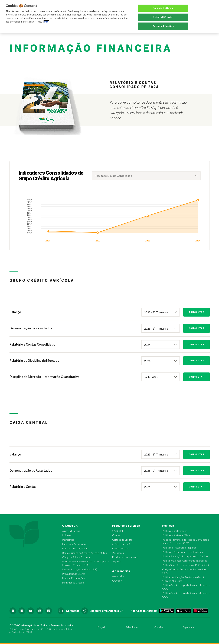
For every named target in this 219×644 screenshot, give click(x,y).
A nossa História (71, 531)
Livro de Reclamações (73, 578)
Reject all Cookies (163, 17)
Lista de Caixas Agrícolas (75, 548)
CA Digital (117, 531)
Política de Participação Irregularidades (183, 552)
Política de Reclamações (175, 531)
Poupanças (118, 553)
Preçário (102, 627)
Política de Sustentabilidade (176, 535)
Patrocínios (68, 540)
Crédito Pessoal (121, 548)
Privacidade (132, 627)
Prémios (67, 535)
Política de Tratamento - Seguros (179, 548)
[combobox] (146, 176)
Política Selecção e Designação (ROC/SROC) (186, 565)
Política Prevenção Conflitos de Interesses (185, 561)
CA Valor (117, 581)
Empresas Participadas (74, 544)
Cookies (159, 627)
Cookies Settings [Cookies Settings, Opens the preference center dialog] (163, 8)
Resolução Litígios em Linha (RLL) (80, 569)
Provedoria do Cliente (74, 574)
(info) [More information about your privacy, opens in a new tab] (46, 22)
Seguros (117, 561)
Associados (118, 576)
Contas (116, 535)
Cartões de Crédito (122, 540)
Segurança (188, 627)
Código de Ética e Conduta (76, 557)
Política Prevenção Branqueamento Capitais (185, 556)
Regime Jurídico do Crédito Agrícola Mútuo (85, 553)
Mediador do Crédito (73, 583)
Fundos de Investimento (125, 557)
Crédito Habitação (122, 544)
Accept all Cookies (163, 26)
